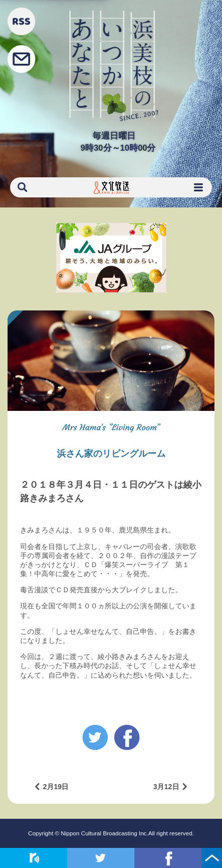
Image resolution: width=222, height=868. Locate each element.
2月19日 (56, 787)
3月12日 (166, 787)
